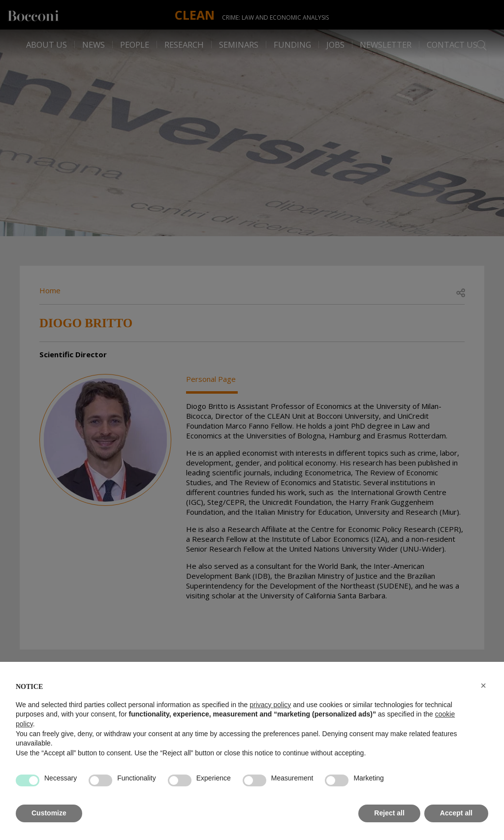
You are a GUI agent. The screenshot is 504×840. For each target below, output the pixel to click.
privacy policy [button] (270, 705)
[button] (483, 685)
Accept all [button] (456, 813)
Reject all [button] (389, 813)
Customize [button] (49, 813)
